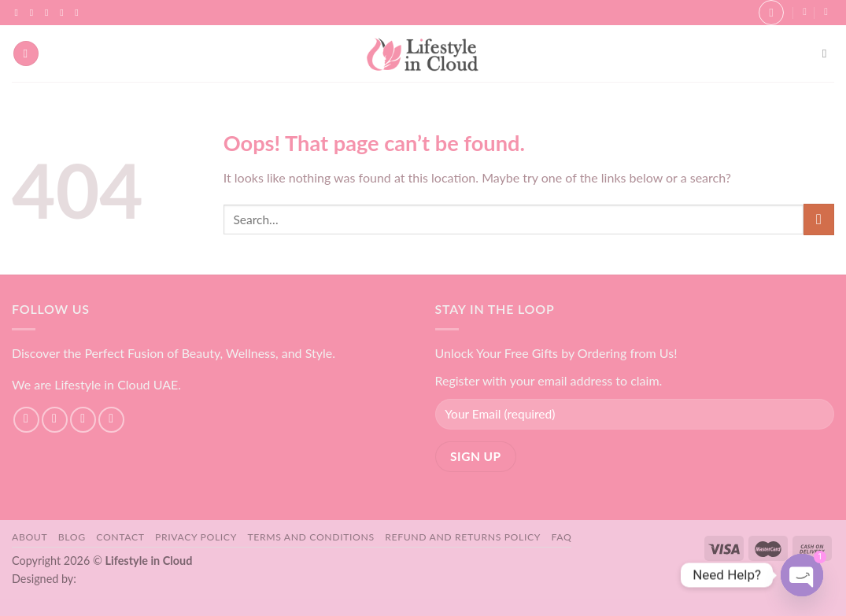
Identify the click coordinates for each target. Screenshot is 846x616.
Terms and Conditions (310, 537)
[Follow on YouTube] (79, 13)
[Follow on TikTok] (50, 13)
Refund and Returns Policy (463, 537)
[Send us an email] (65, 13)
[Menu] (26, 54)
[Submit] (819, 219)
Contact (120, 537)
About (30, 537)
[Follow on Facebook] (20, 13)
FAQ (562, 537)
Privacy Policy (196, 537)
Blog (72, 537)
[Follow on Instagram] (35, 13)
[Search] (828, 53)
